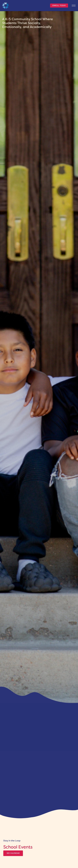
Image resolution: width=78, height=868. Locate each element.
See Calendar (13, 853)
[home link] (6, 6)
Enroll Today (59, 5)
